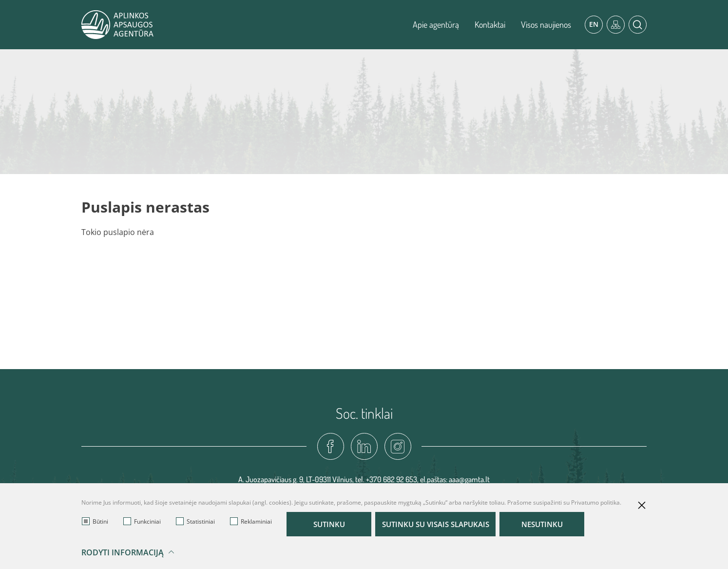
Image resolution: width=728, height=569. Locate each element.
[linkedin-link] (364, 446)
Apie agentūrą (436, 24)
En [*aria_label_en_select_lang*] (594, 24)
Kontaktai (490, 24)
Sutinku (329, 524)
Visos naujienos (546, 24)
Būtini (95, 521)
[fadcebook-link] (331, 446)
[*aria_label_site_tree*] (616, 25)
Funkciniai (142, 521)
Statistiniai (195, 521)
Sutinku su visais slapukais (443, 524)
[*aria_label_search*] (638, 25)
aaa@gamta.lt (469, 479)
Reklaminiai (251, 521)
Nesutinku (558, 524)
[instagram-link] (398, 446)
